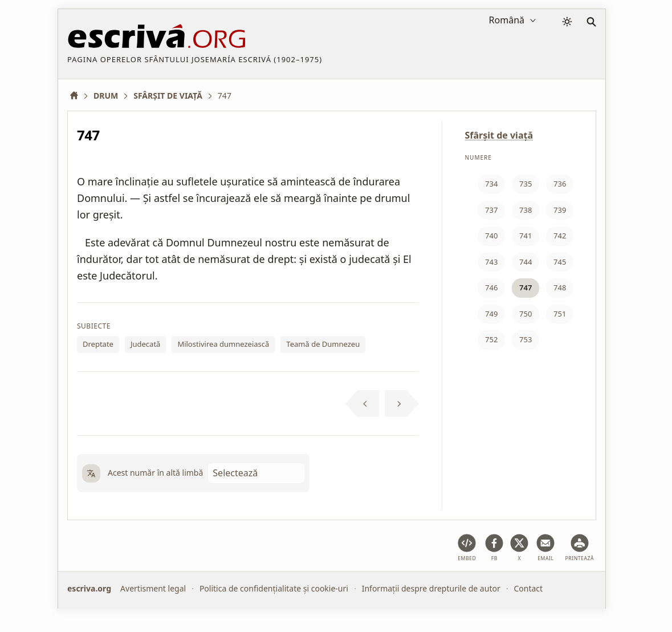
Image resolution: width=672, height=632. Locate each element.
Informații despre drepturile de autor (431, 588)
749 (491, 314)
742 (560, 236)
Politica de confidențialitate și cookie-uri (274, 588)
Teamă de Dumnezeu (323, 344)
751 (560, 314)
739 (560, 210)
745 (560, 262)
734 (491, 184)
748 (560, 287)
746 (491, 287)
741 (526, 236)
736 (560, 184)
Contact (528, 588)
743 (491, 262)
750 (526, 314)
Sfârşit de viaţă (499, 135)
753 (526, 339)
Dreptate (98, 344)
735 (526, 184)
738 (526, 210)
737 (491, 210)
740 (491, 236)
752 (491, 339)
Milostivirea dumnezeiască (223, 344)
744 (526, 262)
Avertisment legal (153, 588)
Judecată (145, 344)
